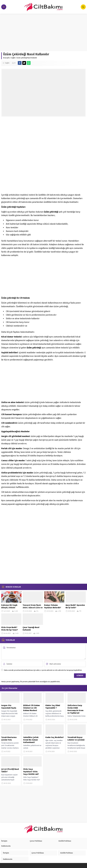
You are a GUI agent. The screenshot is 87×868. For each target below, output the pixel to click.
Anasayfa (6, 58)
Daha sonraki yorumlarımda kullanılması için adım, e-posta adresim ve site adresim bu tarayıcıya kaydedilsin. (43, 670)
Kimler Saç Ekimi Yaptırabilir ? (53, 707)
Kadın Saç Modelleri (54, 737)
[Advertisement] (43, 32)
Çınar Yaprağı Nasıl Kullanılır (31, 629)
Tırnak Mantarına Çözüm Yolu (9, 739)
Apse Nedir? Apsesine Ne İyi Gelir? (75, 606)
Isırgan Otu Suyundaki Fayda (9, 707)
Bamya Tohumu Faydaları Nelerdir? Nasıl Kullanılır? (53, 608)
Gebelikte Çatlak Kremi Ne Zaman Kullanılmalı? (31, 740)
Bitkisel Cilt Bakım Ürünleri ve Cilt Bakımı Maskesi (31, 708)
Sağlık (13, 58)
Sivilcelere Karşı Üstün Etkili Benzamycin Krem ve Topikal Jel (75, 709)
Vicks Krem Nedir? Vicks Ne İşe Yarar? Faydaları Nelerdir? (10, 630)
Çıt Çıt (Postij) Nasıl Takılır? (10, 770)
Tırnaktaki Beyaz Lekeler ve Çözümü (76, 739)
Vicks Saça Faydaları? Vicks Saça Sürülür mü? (31, 772)
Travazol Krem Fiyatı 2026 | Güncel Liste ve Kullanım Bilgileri (33, 608)
